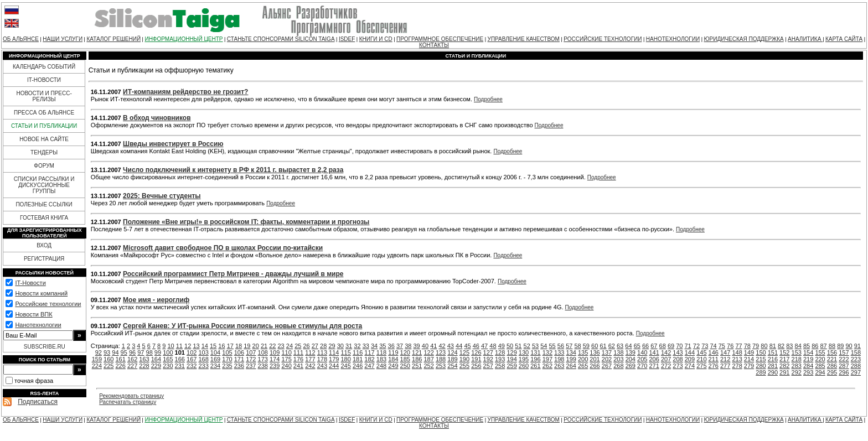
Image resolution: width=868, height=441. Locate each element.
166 (180, 359)
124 (452, 352)
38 (408, 346)
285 (820, 366)
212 (725, 359)
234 (215, 366)
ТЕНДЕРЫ (44, 152)
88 (832, 346)
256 (476, 366)
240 (286, 366)
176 (298, 359)
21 (264, 346)
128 (500, 352)
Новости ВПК (33, 314)
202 (607, 359)
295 (832, 372)
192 (488, 359)
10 (170, 346)
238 (263, 366)
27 (315, 346)
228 (144, 366)
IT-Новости (30, 283)
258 (500, 366)
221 (832, 359)
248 (381, 366)
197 (547, 359)
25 (298, 346)
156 (832, 352)
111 (298, 352)
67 (654, 346)
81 (773, 346)
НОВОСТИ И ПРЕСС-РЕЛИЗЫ (44, 96)
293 (808, 372)
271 (654, 366)
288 (856, 366)
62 (612, 346)
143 (678, 352)
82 (781, 346)
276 (714, 366)
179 (334, 359)
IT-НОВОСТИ (44, 80)
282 (784, 366)
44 (459, 346)
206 (654, 359)
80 (764, 346)
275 (701, 366)
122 (428, 352)
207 (666, 359)
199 (571, 359)
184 (393, 359)
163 (144, 359)
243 (322, 366)
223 (856, 359)
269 (631, 366)
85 (807, 346)
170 (227, 359)
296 (844, 372)
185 (405, 359)
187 (428, 359)
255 (464, 366)
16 (221, 346)
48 (493, 346)
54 (544, 346)
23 (281, 346)
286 (832, 366)
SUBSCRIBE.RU (45, 347)
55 (552, 346)
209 (690, 359)
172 (251, 359)
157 (844, 352)
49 (502, 346)
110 (286, 352)
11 (179, 346)
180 (346, 359)
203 (618, 359)
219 (808, 359)
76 (730, 346)
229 (156, 366)
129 (512, 352)
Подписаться (38, 402)
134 (571, 352)
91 (857, 346)
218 (797, 359)
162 (132, 359)
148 (737, 352)
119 (393, 352)
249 (393, 366)
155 (820, 352)
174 (275, 359)
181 (358, 359)
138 (618, 352)
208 (678, 359)
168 (203, 359)
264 (571, 366)
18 (239, 346)
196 (535, 359)
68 (663, 346)
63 (620, 346)
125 (464, 352)
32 (357, 346)
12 (188, 346)
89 (840, 346)
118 (381, 352)
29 (332, 346)
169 (215, 359)
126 (476, 352)
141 (654, 352)
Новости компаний (41, 293)
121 (417, 352)
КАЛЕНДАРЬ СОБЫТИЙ (44, 67)
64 (628, 346)
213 (737, 359)
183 (381, 359)
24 (290, 346)
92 (99, 352)
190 (464, 359)
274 (690, 366)
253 (441, 366)
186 (417, 359)
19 (247, 346)
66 (645, 346)
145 (701, 352)
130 (524, 352)
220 (820, 359)
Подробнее (488, 99)
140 (642, 352)
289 (761, 372)
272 (666, 366)
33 (366, 346)
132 (547, 352)
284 (808, 366)
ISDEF (347, 39)
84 (798, 346)
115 (346, 352)
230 (168, 366)
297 (856, 372)
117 (369, 352)
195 (524, 359)
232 (192, 366)
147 (725, 352)
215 (761, 359)
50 (510, 346)
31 (349, 346)
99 (158, 352)
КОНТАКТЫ (434, 45)
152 (784, 352)
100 (168, 352)
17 (230, 346)
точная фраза (34, 381)
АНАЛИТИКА (805, 39)
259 (512, 366)
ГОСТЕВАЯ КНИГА (44, 218)
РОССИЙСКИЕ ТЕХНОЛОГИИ (603, 39)
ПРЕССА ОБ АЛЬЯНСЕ (44, 113)
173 (263, 359)
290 (773, 372)
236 (239, 366)
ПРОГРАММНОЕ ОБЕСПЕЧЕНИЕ (440, 39)
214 (749, 359)
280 (761, 366)
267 (607, 366)
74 (713, 346)
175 (286, 359)
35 (383, 346)
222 (844, 359)
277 (725, 366)
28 (323, 346)
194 (512, 359)
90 (849, 346)
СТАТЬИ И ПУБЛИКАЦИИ (44, 126)
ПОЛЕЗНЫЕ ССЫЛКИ (44, 204)
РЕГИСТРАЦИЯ (44, 259)
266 (595, 366)
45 (467, 346)
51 (518, 346)
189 (452, 359)
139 (631, 352)
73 (705, 346)
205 (642, 359)
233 (203, 366)
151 (773, 352)
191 (476, 359)
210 (701, 359)
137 (607, 352)
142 (666, 352)
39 (417, 346)
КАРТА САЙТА (844, 39)
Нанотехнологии (38, 325)
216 (773, 359)
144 (690, 352)
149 (749, 352)
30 (340, 346)
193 (500, 359)
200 (583, 359)
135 (583, 352)
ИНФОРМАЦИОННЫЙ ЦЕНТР (184, 39)
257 (488, 366)
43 (451, 346)
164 (156, 359)
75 (722, 346)
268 (618, 366)
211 (714, 359)
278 (737, 366)
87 (824, 346)
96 (132, 352)
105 (227, 352)
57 (569, 346)
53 (535, 346)
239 (275, 366)
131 (535, 352)
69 (671, 346)
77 (738, 346)
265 (583, 366)
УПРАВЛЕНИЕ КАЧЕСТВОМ (524, 39)
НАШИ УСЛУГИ (63, 39)
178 (322, 359)
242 (310, 366)
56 (561, 346)
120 (405, 352)
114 (334, 352)
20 (256, 346)
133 (559, 352)
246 (358, 366)
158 (856, 352)
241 (298, 366)
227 (132, 366)
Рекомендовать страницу (131, 396)
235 (227, 366)
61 (603, 346)
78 (747, 346)
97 (141, 352)
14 (205, 346)
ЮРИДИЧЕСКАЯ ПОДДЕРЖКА (743, 39)
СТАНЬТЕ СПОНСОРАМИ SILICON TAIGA (281, 39)
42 (442, 346)
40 (425, 346)
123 (441, 352)
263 (559, 366)
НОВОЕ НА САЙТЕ (44, 139)
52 (527, 346)
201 (595, 359)
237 (251, 366)
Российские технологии (48, 304)
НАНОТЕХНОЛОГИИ (673, 39)
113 (322, 352)
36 (391, 346)
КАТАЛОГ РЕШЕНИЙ (113, 39)
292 (797, 372)
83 (789, 346)
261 (535, 366)
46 (476, 346)
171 (239, 359)
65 (637, 346)
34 (374, 346)
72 (696, 346)
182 (369, 359)
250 (405, 366)
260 (524, 366)
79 (756, 346)
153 (797, 352)
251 (417, 366)
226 (120, 366)
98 (149, 352)
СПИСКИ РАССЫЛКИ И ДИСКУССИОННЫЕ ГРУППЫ (44, 185)
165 (168, 359)
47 (484, 346)
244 (334, 366)
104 (215, 352)
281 (773, 366)
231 (180, 366)
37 (400, 346)
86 (815, 346)
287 (844, 366)
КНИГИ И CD (376, 39)
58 (577, 346)
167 (192, 359)
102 (192, 352)
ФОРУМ (44, 166)
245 (346, 366)
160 (108, 359)
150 (761, 352)
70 (679, 346)
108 (263, 352)
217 (784, 359)
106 (239, 352)
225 (108, 366)
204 (631, 359)
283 (797, 366)
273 (678, 366)
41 (433, 346)
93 (107, 352)
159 (97, 359)
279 (749, 366)
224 (97, 366)
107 (251, 352)
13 (196, 346)
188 (441, 359)
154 (808, 352)
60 (595, 346)
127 (488, 352)
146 (714, 352)
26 (306, 346)
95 (124, 352)
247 (369, 366)
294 (820, 372)
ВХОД (44, 245)
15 (213, 346)
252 (428, 366)
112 (310, 352)
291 (784, 372)
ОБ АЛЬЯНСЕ (21, 39)
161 (120, 359)
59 (586, 346)
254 (452, 366)
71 (688, 346)
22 (272, 346)
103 (203, 352)
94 (115, 352)
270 (642, 366)
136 (595, 352)
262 (547, 366)
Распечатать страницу (128, 402)
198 (559, 359)
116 (358, 352)
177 (310, 359)
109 (275, 352)
